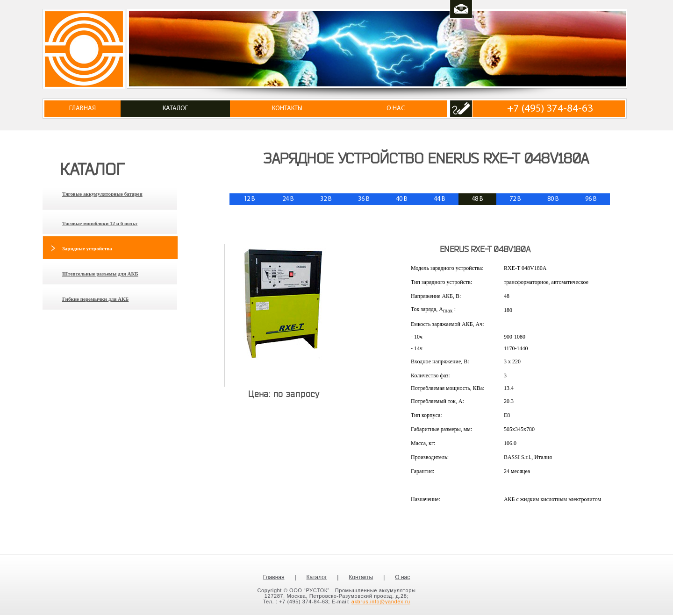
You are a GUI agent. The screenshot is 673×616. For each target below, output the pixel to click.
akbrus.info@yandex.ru (381, 602)
